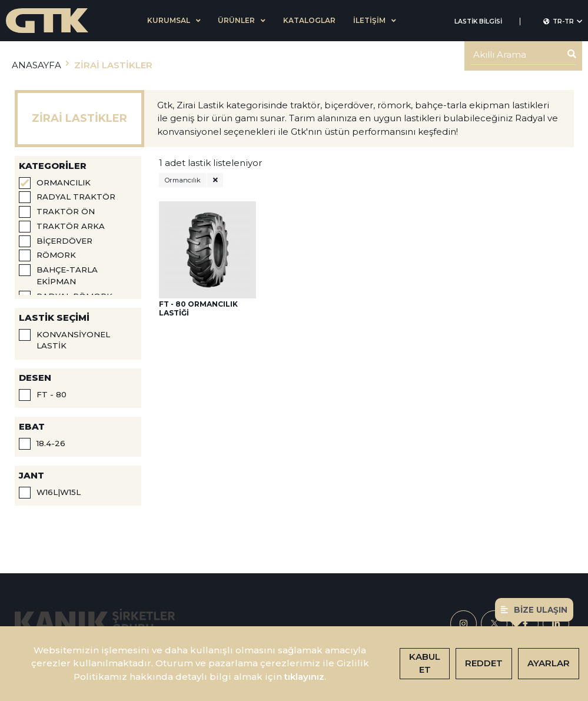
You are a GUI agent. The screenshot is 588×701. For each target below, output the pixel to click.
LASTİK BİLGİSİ (478, 21)
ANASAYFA (36, 65)
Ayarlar (549, 663)
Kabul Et (425, 663)
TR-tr (563, 21)
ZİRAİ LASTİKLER (113, 65)
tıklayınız (304, 677)
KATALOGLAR (309, 20)
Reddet (484, 663)
